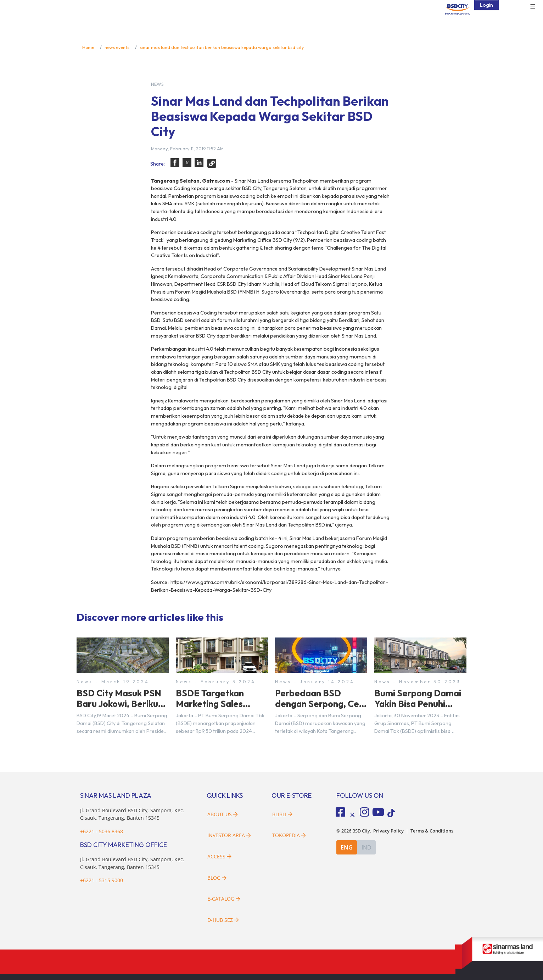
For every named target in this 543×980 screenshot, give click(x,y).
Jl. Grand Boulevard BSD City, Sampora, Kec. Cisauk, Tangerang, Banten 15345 (132, 814)
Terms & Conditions (432, 831)
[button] (175, 163)
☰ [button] (533, 6)
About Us (223, 814)
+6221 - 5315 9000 (102, 880)
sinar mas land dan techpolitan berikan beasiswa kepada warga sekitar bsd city (222, 47)
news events (117, 47)
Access (219, 856)
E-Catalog (224, 899)
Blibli (282, 814)
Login (486, 5)
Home (88, 47)
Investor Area (229, 835)
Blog (217, 878)
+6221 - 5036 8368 (102, 831)
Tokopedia (289, 835)
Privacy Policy (388, 831)
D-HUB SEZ (223, 920)
